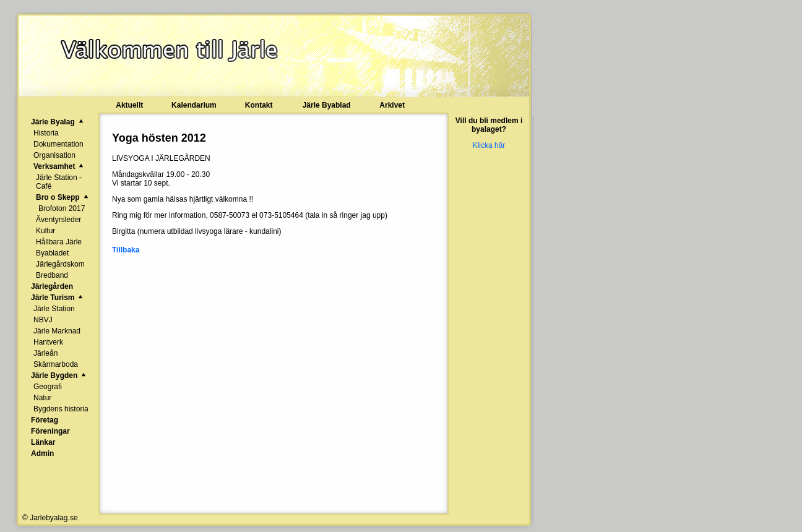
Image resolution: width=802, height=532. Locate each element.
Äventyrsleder (58, 220)
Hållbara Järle (59, 242)
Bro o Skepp (58, 197)
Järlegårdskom (60, 264)
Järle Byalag (53, 122)
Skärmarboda (56, 364)
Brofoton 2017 (62, 208)
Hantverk (48, 342)
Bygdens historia (61, 409)
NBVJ (43, 320)
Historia (46, 133)
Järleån (45, 353)
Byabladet (52, 253)
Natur (42, 398)
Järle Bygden (54, 375)
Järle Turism (53, 298)
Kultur (45, 231)
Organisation (54, 155)
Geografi (48, 387)
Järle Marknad (57, 331)
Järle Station (54, 309)
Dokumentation (58, 144)
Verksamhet (54, 166)
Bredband (52, 275)
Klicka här (489, 145)
